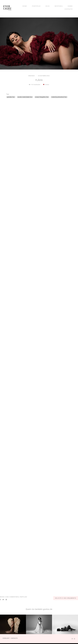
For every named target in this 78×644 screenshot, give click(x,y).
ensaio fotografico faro (42, 97)
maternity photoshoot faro (59, 97)
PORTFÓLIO (36, 6)
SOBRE (70, 6)
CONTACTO (69, 9)
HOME (25, 6)
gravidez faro (11, 97)
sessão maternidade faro (25, 97)
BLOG (48, 6)
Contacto (14, 638)
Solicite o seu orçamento (66, 598)
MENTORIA (59, 6)
